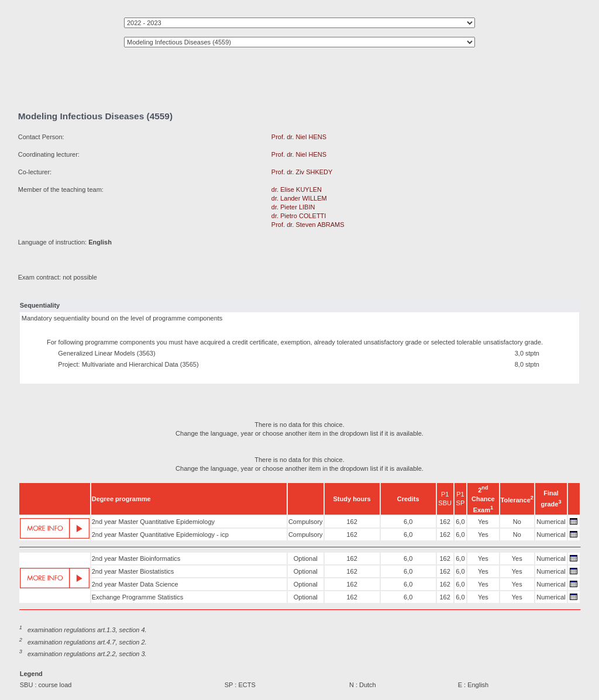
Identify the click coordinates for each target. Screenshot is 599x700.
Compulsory (306, 522)
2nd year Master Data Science (135, 584)
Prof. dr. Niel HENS (299, 137)
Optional (306, 558)
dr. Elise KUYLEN (297, 189)
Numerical (551, 522)
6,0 (408, 522)
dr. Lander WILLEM (299, 198)
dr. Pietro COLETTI (299, 216)
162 (352, 522)
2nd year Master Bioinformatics (136, 558)
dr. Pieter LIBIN (293, 207)
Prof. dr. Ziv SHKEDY (302, 172)
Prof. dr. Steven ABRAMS (308, 225)
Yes (483, 522)
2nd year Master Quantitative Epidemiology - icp (160, 535)
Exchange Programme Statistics (138, 597)
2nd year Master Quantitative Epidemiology (153, 522)
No (517, 522)
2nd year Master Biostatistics (133, 571)
